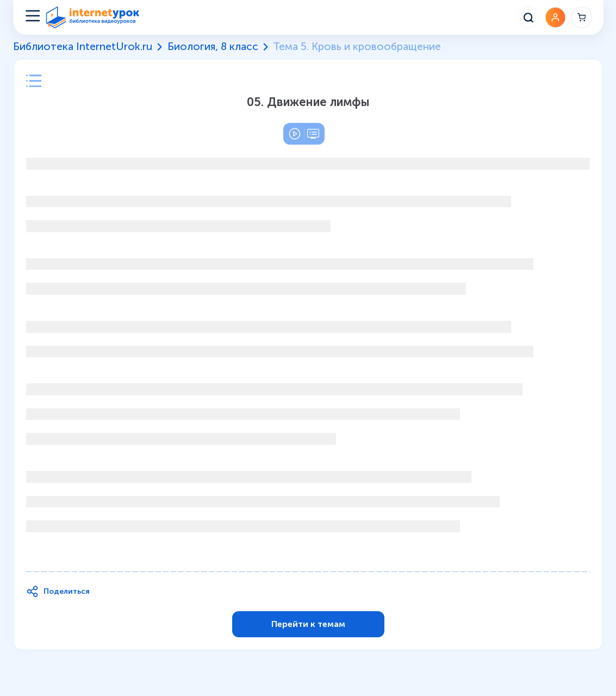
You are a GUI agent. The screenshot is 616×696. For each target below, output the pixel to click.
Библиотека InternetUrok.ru (83, 47)
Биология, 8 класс (213, 47)
